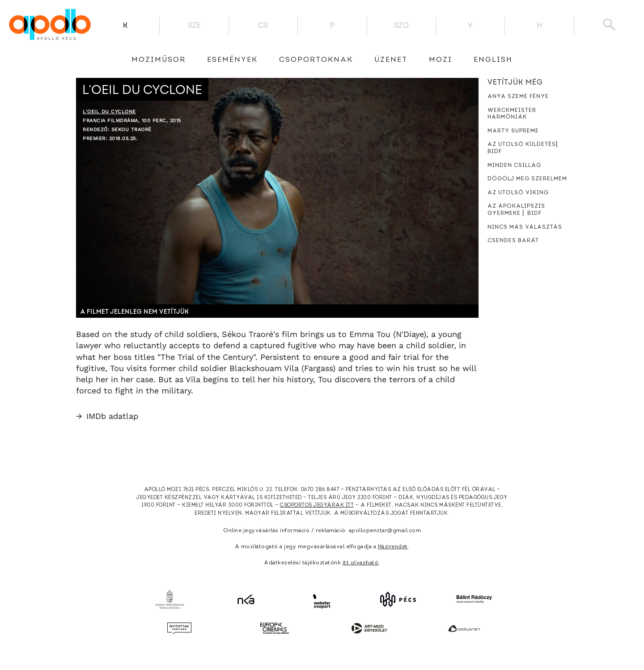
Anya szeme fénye (518, 97)
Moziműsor (159, 60)
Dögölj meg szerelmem (527, 179)
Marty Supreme (513, 131)
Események (232, 60)
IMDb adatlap (107, 416)
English (493, 60)
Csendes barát (513, 241)
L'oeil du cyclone (109, 112)
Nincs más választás (525, 227)
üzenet (391, 60)
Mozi (441, 60)
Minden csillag (514, 166)
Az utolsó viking (518, 193)
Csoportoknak (316, 60)
